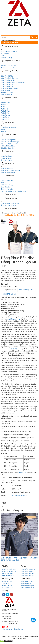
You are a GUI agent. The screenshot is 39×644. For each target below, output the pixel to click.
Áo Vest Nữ (5, 105)
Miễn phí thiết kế (26, 584)
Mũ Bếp (3, 130)
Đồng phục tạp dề (7, 95)
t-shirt (3, 56)
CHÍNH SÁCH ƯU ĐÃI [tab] (9, 294)
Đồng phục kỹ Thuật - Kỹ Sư (10, 144)
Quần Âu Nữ (5, 117)
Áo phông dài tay (7, 58)
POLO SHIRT (5, 54)
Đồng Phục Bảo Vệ (10, 151)
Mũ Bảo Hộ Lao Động (8, 146)
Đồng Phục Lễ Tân (7, 76)
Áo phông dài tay (7, 160)
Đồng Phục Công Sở (11, 98)
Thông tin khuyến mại (9, 571)
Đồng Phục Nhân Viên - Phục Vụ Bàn (13, 82)
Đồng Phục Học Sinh (11, 198)
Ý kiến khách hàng (8, 575)
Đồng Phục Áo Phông (11, 46)
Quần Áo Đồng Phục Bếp (9, 127)
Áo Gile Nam (5, 107)
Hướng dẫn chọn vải (27, 575)
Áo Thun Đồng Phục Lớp (9, 51)
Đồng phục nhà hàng (11, 208)
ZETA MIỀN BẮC (7, 588)
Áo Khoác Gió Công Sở (8, 66)
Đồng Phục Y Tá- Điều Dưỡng (10, 171)
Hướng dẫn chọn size (27, 573)
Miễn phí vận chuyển (27, 586)
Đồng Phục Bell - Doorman (10, 78)
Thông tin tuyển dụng (9, 569)
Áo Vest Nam (5, 103)
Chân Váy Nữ (5, 119)
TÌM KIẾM (34, 37)
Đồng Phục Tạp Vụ (7, 84)
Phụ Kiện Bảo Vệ (6, 158)
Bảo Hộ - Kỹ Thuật (7, 93)
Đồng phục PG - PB (7, 181)
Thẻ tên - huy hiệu (7, 189)
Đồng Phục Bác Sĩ (7, 168)
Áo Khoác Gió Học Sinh (8, 68)
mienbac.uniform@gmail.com (12, 629)
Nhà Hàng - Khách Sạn (11, 71)
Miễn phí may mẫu (27, 582)
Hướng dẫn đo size (27, 571)
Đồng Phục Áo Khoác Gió (12, 61)
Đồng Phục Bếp (6, 90)
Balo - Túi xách (6, 187)
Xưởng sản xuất (7, 586)
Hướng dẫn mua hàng (28, 569)
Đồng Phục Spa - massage (10, 88)
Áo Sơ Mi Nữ (5, 113)
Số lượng (4, 284)
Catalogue (5, 584)
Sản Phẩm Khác (9, 176)
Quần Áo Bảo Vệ (6, 156)
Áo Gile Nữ (4, 109)
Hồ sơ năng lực (7, 582)
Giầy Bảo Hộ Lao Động (8, 148)
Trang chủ (5, 213)
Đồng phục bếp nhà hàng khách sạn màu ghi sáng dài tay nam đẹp (19, 559)
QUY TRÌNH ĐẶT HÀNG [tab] (27, 290)
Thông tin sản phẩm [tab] (9, 290)
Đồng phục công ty (10, 194)
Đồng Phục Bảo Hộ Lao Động (10, 142)
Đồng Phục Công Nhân (8, 140)
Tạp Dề (3, 132)
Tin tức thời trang (8, 573)
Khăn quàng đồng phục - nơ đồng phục (14, 191)
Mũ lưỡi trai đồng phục (8, 185)
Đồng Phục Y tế (9, 163)
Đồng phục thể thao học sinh (10, 203)
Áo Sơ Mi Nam (6, 111)
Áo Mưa (4, 183)
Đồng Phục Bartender (8, 80)
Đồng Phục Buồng (7, 86)
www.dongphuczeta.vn (20, 495)
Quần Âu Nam (6, 115)
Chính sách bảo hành (27, 588)
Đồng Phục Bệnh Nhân (8, 173)
